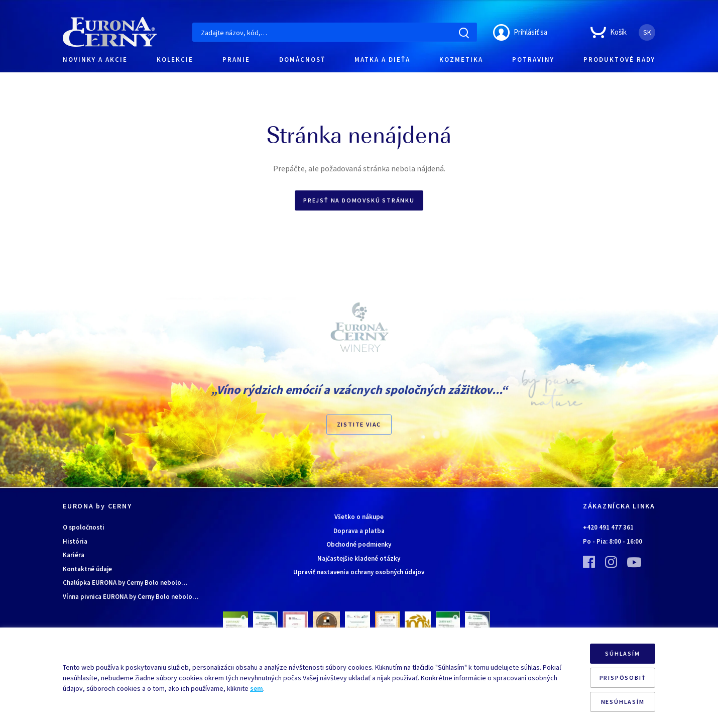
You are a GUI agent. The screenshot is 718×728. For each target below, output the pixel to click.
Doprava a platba (359, 531)
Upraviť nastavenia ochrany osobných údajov (359, 572)
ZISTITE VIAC (359, 424)
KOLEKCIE (175, 60)
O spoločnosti (84, 527)
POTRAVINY (533, 60)
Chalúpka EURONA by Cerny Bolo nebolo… (125, 583)
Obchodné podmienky (359, 544)
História (75, 541)
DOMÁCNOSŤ (302, 60)
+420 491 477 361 (608, 527)
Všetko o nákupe (359, 517)
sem (257, 688)
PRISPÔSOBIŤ (623, 678)
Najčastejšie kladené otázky (359, 558)
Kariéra (74, 555)
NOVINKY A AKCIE (95, 60)
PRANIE (236, 60)
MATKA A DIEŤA (382, 60)
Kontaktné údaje (87, 569)
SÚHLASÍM (622, 653)
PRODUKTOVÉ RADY (619, 60)
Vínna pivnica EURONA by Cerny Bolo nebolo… (131, 597)
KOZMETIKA (461, 60)
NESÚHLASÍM (623, 702)
